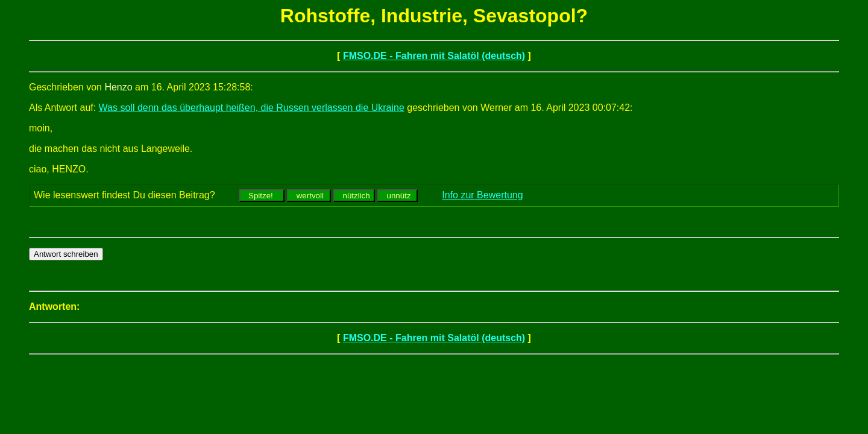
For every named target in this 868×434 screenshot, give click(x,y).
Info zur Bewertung (482, 195)
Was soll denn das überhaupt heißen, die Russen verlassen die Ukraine (252, 108)
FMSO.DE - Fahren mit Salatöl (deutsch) (434, 56)
